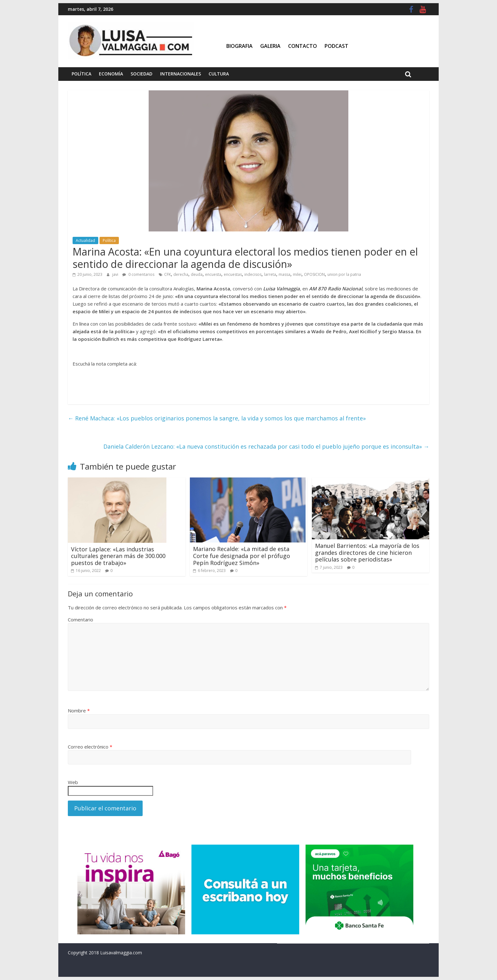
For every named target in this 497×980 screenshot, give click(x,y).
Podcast (336, 46)
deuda (197, 274)
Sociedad (142, 74)
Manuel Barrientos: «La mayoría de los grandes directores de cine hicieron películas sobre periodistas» (367, 552)
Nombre (79, 711)
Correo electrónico (90, 747)
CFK (168, 274)
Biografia (239, 46)
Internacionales (181, 74)
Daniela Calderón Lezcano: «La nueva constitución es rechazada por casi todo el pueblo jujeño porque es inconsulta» (266, 446)
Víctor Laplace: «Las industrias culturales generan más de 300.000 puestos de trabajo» (118, 556)
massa (284, 274)
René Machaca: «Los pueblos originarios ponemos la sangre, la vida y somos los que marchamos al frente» (217, 418)
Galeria (270, 46)
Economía (111, 74)
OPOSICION (314, 274)
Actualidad (85, 240)
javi (116, 274)
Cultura (219, 74)
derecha (181, 274)
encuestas (233, 274)
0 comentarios (138, 274)
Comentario (81, 620)
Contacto (303, 46)
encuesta (213, 274)
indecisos (253, 274)
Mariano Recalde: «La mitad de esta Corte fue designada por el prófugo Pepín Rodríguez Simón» (242, 556)
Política (81, 74)
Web (73, 782)
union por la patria (344, 274)
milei (297, 274)
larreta (270, 274)
